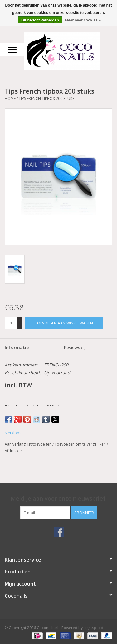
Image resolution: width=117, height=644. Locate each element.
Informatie (17, 347)
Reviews (74, 347)
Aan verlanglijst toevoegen (29, 444)
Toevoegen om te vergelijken (81, 444)
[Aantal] (11, 323)
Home (10, 98)
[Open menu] (12, 49)
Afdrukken (14, 451)
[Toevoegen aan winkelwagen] (64, 323)
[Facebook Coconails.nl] (59, 532)
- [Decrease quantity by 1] (20, 326)
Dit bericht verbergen (40, 20)
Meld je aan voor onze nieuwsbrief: (59, 499)
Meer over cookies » (83, 20)
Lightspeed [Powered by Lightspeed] (93, 628)
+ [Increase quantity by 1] (20, 320)
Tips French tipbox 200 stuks (46, 98)
